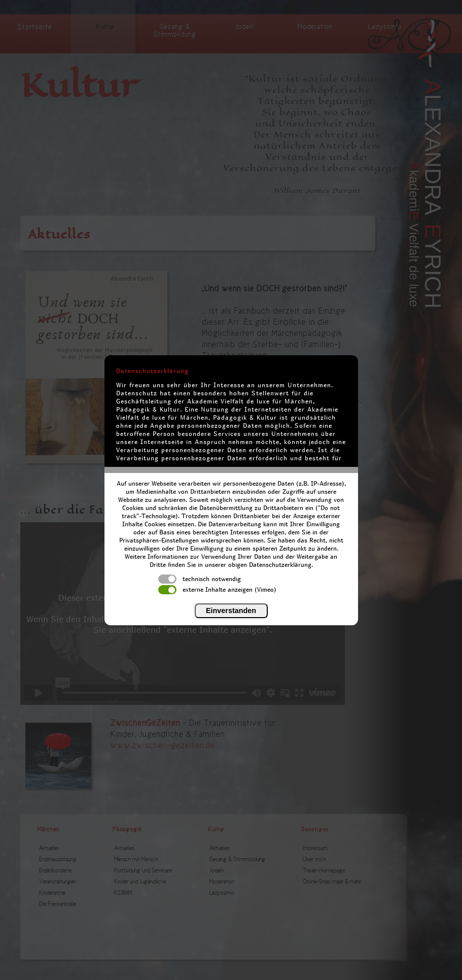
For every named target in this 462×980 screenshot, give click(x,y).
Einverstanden (231, 611)
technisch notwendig (200, 579)
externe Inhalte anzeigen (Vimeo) (217, 590)
